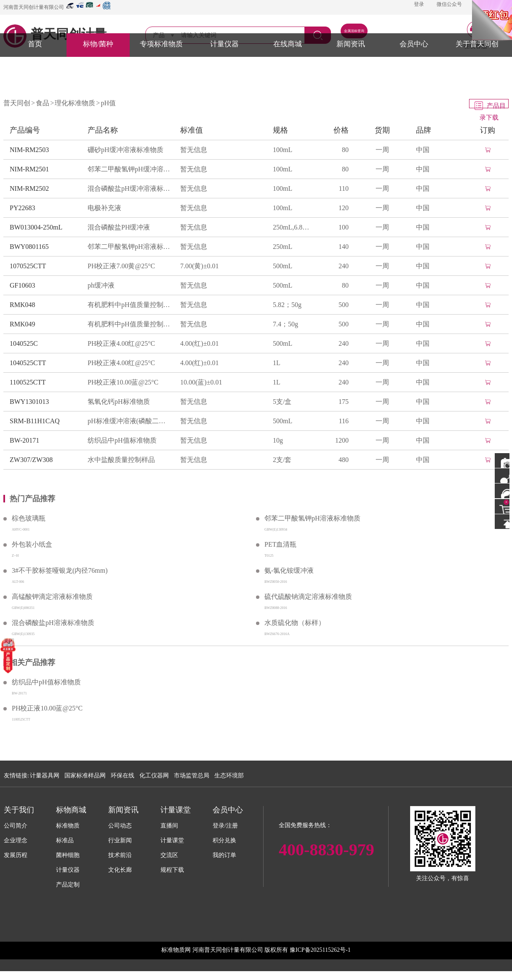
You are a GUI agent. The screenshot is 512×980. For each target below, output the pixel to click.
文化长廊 (120, 870)
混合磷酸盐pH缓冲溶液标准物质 (130, 188)
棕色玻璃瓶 (29, 518)
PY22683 (22, 208)
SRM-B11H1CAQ (35, 421)
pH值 (108, 103)
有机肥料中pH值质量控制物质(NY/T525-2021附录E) (130, 305)
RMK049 (22, 324)
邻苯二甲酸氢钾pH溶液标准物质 (130, 247)
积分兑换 (224, 840)
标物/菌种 (98, 44)
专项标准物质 (161, 44)
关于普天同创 (477, 44)
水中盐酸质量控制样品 (121, 460)
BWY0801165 (29, 247)
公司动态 (120, 826)
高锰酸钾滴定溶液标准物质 (52, 597)
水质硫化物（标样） (295, 623)
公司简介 (16, 826)
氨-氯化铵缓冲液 (289, 570)
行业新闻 (120, 840)
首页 (35, 44)
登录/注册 (225, 826)
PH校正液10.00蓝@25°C (123, 382)
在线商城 (288, 44)
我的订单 (224, 855)
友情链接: (16, 776)
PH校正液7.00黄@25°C (121, 266)
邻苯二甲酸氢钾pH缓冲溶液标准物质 (130, 169)
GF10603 (22, 285)
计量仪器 (224, 44)
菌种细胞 (68, 855)
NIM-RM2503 (29, 150)
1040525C (24, 343)
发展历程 (16, 855)
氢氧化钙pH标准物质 (119, 402)
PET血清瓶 (280, 544)
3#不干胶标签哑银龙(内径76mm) (60, 570)
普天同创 (17, 103)
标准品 (65, 840)
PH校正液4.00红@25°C (121, 343)
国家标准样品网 (85, 776)
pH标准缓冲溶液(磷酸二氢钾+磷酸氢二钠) (130, 421)
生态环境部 (229, 776)
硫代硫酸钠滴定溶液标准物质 (308, 597)
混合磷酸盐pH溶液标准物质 (53, 623)
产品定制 (68, 885)
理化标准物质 (75, 103)
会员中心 (414, 44)
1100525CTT (28, 382)
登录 (419, 4)
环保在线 (123, 776)
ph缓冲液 (101, 285)
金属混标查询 (354, 31)
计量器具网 (45, 776)
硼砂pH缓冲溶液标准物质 (125, 150)
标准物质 (68, 826)
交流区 (169, 855)
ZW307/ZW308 (31, 460)
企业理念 (16, 840)
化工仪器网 (154, 776)
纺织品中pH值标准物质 (122, 440)
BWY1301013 (29, 402)
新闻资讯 (351, 44)
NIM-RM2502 (29, 188)
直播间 (169, 826)
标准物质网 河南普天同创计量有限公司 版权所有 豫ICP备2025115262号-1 (256, 950)
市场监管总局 (192, 776)
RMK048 (22, 305)
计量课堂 (172, 840)
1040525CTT (28, 363)
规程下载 (172, 870)
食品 (43, 103)
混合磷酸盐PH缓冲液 (119, 227)
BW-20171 (24, 440)
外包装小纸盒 (32, 544)
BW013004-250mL (36, 227)
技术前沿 (120, 855)
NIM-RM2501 (29, 169)
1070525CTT (28, 266)
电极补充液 (104, 208)
